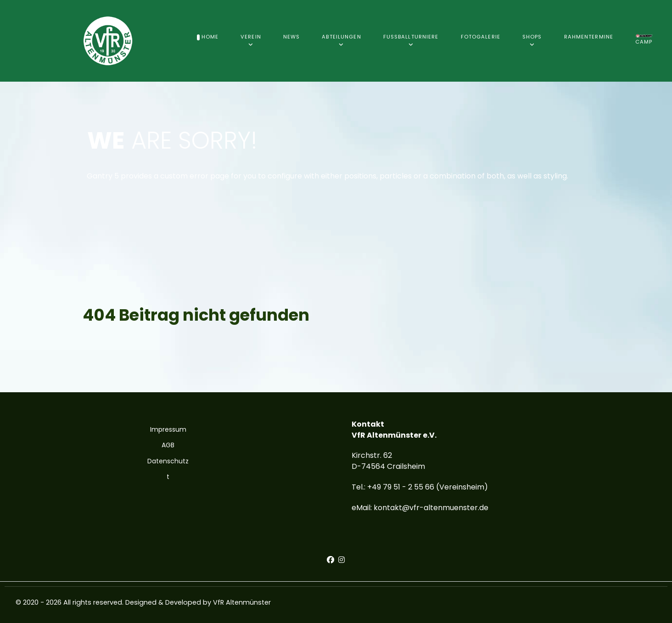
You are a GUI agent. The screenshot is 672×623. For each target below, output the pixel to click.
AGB (168, 445)
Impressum (168, 429)
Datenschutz (168, 461)
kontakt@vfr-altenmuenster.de (431, 508)
